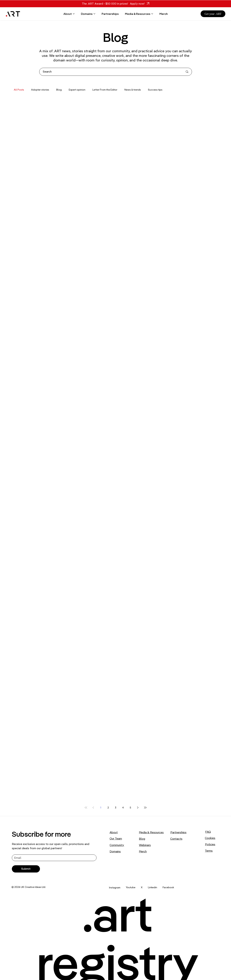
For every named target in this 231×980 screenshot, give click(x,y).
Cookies (210, 838)
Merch (143, 851)
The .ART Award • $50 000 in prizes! (105, 4)
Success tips (155, 90)
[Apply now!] (139, 4)
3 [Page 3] (116, 808)
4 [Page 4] (123, 808)
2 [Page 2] (108, 808)
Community (117, 845)
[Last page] (145, 808)
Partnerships (178, 832)
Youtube (131, 887)
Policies (210, 844)
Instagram (115, 888)
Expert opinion (77, 90)
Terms (209, 851)
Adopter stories (40, 90)
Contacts (176, 839)
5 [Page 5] (130, 808)
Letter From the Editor (105, 90)
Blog (59, 90)
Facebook (168, 887)
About (114, 832)
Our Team (116, 838)
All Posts (19, 90)
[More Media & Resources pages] (152, 14)
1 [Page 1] (101, 808)
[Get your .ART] (213, 14)
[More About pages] (74, 14)
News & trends (133, 90)
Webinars (145, 845)
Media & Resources (151, 832)
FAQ (208, 832)
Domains (115, 851)
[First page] (86, 808)
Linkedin (153, 887)
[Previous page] (93, 808)
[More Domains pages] (94, 14)
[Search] (111, 72)
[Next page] (138, 808)
